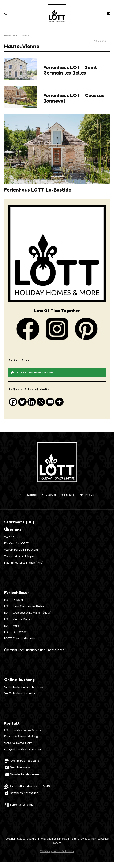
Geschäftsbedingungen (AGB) (27, 786)
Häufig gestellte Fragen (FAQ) (24, 563)
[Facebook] (49, 495)
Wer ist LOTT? (14, 537)
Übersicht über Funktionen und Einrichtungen (34, 650)
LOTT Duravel (13, 600)
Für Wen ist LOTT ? (17, 543)
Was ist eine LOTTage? (19, 556)
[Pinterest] (87, 495)
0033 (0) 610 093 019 (18, 743)
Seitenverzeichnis (22, 804)
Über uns (13, 530)
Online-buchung (19, 680)
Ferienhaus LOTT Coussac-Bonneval (75, 98)
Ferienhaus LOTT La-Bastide (38, 190)
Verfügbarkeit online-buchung (24, 687)
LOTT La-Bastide (15, 632)
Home (8, 35)
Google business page (22, 761)
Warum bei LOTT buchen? (21, 550)
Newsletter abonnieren (22, 774)
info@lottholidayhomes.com (23, 749)
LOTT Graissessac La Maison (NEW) (28, 613)
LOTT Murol (12, 626)
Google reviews (17, 767)
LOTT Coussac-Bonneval (21, 638)
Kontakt (12, 723)
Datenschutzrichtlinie (21, 793)
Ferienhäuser (17, 592)
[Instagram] (68, 495)
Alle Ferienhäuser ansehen (32, 373)
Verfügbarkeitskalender (20, 693)
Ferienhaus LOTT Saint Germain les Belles (70, 70)
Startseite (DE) (19, 522)
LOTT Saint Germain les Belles (24, 606)
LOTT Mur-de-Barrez (18, 619)
